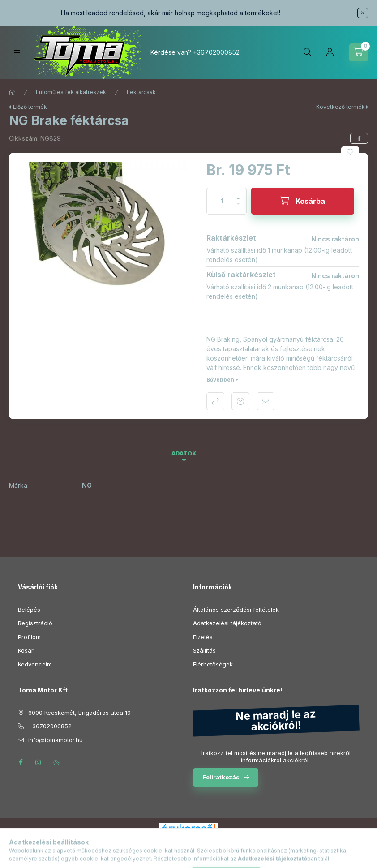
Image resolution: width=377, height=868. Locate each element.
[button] (103, 226)
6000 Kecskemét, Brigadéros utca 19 (79, 713)
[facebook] (359, 138)
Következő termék (341, 107)
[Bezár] (363, 13)
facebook (21, 762)
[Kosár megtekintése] (359, 52)
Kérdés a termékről (240, 401)
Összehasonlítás (215, 401)
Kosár (26, 650)
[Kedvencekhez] (350, 152)
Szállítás (204, 650)
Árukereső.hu (188, 838)
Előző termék (30, 107)
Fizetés (203, 637)
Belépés (29, 610)
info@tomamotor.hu (56, 740)
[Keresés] (308, 52)
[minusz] (238, 208)
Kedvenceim (35, 664)
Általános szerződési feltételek (236, 610)
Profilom (29, 637)
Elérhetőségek (213, 664)
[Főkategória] (12, 92)
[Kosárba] (303, 201)
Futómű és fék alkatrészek (71, 92)
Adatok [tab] (184, 453)
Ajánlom (266, 401)
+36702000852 (216, 52)
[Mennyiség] (222, 201)
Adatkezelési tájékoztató (227, 623)
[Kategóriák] (17, 53)
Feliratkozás (221, 777)
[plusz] (238, 195)
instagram (39, 762)
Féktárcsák (141, 92)
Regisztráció (35, 623)
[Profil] (330, 52)
